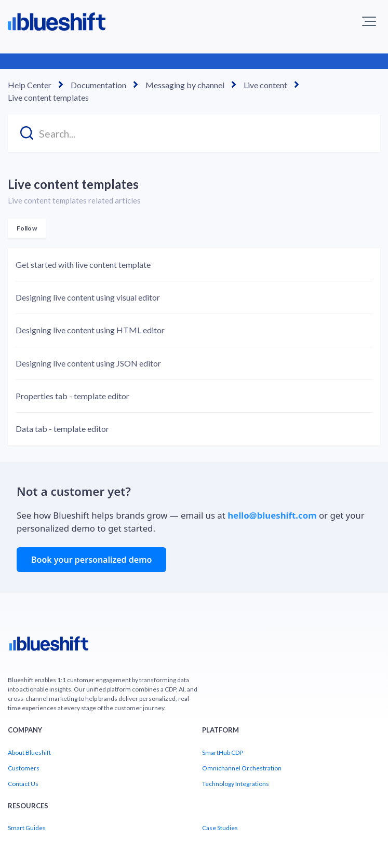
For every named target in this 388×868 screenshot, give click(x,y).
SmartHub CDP (223, 752)
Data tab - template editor (62, 429)
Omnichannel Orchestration (242, 768)
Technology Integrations (236, 784)
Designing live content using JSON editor (88, 363)
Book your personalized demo (91, 560)
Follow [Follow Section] (27, 228)
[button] (369, 21)
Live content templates (48, 97)
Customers (24, 768)
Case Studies (220, 828)
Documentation (98, 85)
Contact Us (23, 784)
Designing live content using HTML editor (90, 330)
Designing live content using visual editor (88, 297)
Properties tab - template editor (72, 396)
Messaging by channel (185, 85)
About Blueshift (29, 752)
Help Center (30, 85)
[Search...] (194, 133)
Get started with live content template (83, 265)
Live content (265, 85)
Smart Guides (27, 828)
